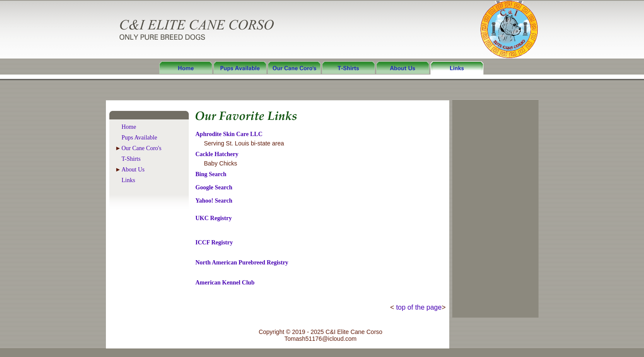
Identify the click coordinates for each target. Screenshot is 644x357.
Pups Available (139, 138)
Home (129, 127)
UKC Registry (214, 218)
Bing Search (211, 174)
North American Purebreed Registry (242, 263)
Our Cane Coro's (142, 148)
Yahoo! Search (214, 201)
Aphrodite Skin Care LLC (229, 134)
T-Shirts (131, 159)
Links (129, 180)
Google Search (214, 187)
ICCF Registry (214, 242)
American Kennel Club (225, 283)
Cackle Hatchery (217, 154)
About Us (133, 170)
